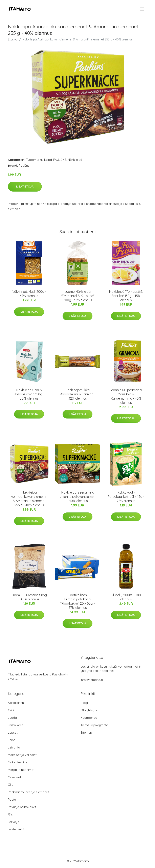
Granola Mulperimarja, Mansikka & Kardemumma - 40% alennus (126, 396)
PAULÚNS (60, 160)
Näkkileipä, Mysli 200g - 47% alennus (29, 294)
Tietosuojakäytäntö (94, 725)
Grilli (11, 710)
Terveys (14, 822)
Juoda (12, 718)
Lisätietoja (25, 187)
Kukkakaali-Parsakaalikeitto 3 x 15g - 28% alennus (126, 497)
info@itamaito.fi (92, 680)
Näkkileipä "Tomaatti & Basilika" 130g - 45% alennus (126, 296)
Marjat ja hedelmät (21, 770)
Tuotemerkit (34, 160)
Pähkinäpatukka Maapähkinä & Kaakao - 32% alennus (77, 394)
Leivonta (14, 747)
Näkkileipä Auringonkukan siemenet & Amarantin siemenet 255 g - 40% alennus (29, 499)
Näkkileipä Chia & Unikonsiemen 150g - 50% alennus (29, 394)
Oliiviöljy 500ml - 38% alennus (126, 597)
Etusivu (13, 39)
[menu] (142, 9)
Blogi (84, 703)
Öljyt (11, 785)
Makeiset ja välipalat (22, 755)
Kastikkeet (15, 725)
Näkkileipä (75, 160)
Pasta (12, 799)
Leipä (48, 160)
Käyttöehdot (89, 718)
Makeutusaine (18, 762)
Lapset (13, 732)
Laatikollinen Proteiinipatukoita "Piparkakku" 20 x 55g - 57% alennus (77, 601)
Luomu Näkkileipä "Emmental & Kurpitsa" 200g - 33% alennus (78, 296)
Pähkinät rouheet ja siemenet (28, 792)
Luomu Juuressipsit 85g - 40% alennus (29, 597)
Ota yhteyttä (89, 710)
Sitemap (86, 732)
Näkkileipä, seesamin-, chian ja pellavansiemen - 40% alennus (77, 497)
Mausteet (14, 777)
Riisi (11, 814)
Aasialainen (16, 703)
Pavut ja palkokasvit (22, 807)
